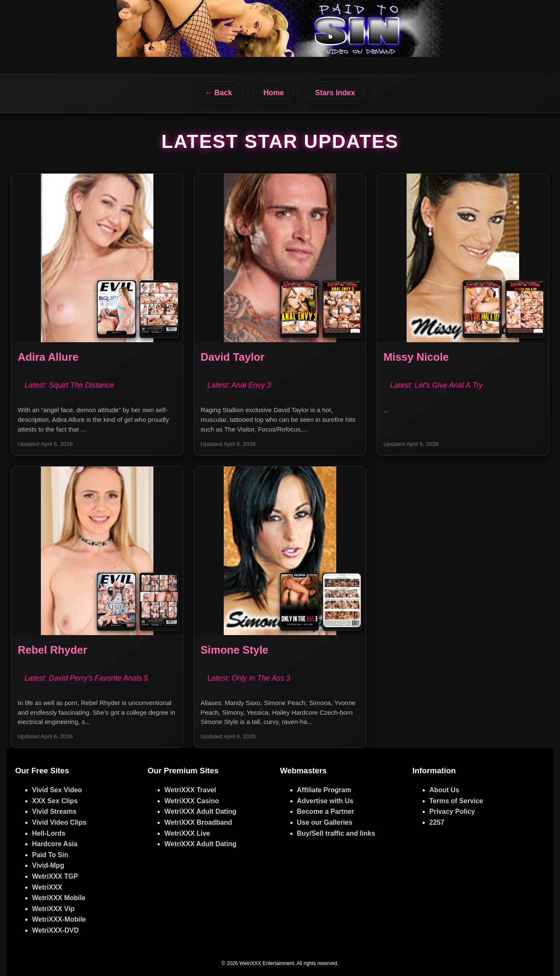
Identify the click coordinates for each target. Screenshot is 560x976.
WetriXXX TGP (55, 876)
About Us (444, 790)
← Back (218, 93)
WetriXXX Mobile (59, 898)
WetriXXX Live (187, 833)
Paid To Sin (50, 855)
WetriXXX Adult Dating (200, 811)
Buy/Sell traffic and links (336, 833)
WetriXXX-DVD (55, 930)
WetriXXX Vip (53, 909)
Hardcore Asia (55, 844)
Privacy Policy (452, 811)
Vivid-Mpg (48, 865)
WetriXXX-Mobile (59, 919)
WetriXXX (47, 887)
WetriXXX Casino (192, 801)
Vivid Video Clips (59, 822)
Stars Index (335, 93)
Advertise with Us (325, 801)
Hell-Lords (49, 833)
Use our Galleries (325, 822)
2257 (437, 822)
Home (274, 93)
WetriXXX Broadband (198, 822)
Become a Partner (326, 811)
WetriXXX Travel (190, 790)
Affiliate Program (324, 790)
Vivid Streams (54, 811)
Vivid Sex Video (57, 790)
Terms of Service (456, 801)
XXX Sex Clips (55, 801)
